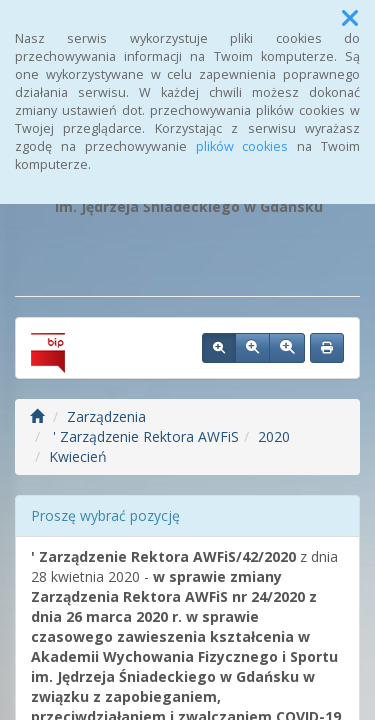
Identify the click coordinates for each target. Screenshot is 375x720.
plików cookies (242, 146)
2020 (274, 436)
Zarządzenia (106, 416)
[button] (350, 18)
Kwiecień (78, 456)
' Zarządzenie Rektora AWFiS (144, 436)
